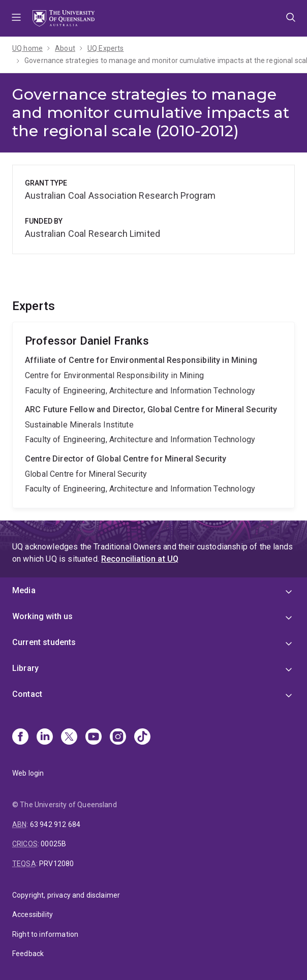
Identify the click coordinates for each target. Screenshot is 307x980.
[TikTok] (142, 738)
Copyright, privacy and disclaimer (66, 895)
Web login (28, 773)
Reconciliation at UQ (140, 559)
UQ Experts (106, 48)
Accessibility (33, 914)
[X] (69, 738)
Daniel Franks (153, 415)
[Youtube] (94, 738)
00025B (53, 844)
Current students (44, 642)
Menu (16, 18)
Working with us (42, 616)
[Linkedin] (45, 738)
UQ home (27, 48)
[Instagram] (118, 738)
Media (24, 590)
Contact (27, 694)
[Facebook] (20, 738)
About (65, 48)
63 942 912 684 (55, 824)
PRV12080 (56, 864)
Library (25, 668)
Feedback (28, 954)
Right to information (45, 934)
